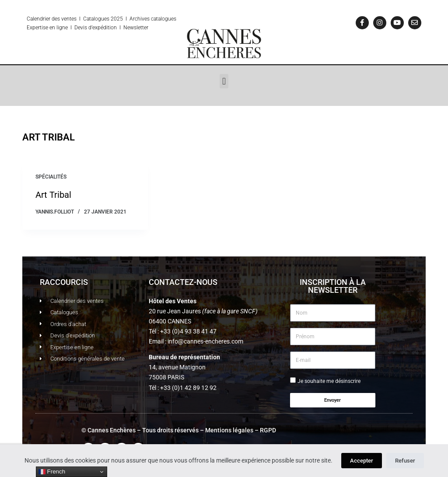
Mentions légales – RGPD (241, 430)
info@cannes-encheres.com (205, 341)
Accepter (362, 461)
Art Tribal (53, 195)
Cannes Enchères (112, 430)
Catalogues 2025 (103, 19)
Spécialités (51, 177)
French (52, 472)
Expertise (37, 28)
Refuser (405, 461)
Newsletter (136, 28)
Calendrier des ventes (52, 19)
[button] (224, 81)
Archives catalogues (153, 19)
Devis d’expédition (96, 28)
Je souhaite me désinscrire (329, 381)
